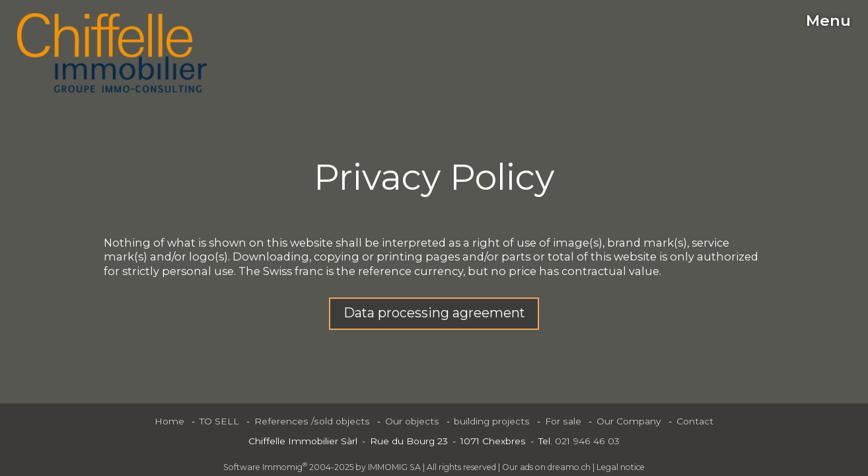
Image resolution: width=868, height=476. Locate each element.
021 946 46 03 (587, 441)
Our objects (412, 421)
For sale (563, 421)
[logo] (112, 53)
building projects (492, 421)
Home (169, 421)
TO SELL (219, 421)
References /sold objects (312, 421)
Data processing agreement (434, 313)
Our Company (629, 421)
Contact (695, 421)
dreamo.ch (569, 467)
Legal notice (621, 467)
